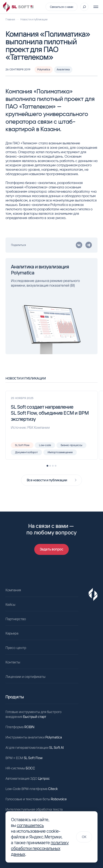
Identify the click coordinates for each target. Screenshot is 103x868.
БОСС (20, 769)
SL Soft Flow (24, 758)
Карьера (12, 634)
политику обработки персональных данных (40, 848)
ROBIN (19, 728)
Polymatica (33, 738)
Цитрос (27, 779)
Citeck (31, 789)
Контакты (13, 663)
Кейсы (10, 604)
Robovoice (35, 800)
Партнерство (16, 619)
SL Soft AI (34, 748)
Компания (13, 590)
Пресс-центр (16, 648)
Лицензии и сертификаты (25, 677)
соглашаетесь (30, 825)
